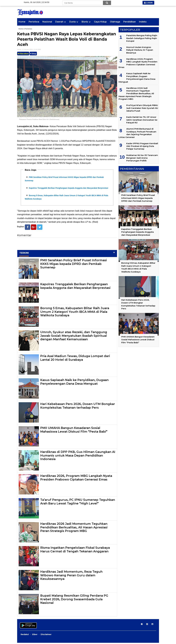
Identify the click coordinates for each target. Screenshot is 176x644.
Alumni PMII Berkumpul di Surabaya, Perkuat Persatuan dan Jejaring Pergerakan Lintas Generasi (137, 133)
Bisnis (85, 22)
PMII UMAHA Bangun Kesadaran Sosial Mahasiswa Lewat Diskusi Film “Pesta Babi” (74, 431)
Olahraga (115, 22)
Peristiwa (34, 22)
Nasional (47, 22)
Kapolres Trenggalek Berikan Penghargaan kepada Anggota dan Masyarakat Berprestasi (68, 189)
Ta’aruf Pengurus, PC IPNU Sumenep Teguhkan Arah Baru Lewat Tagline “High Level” (78, 503)
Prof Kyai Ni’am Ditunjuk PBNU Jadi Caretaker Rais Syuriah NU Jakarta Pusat (142, 108)
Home (22, 22)
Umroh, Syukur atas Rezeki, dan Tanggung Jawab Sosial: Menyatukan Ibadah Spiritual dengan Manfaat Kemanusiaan (74, 337)
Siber (35, 636)
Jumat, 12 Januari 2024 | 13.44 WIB (29, 49)
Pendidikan (130, 22)
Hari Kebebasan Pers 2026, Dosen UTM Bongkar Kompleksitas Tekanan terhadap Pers (78, 407)
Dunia (72, 22)
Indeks (143, 22)
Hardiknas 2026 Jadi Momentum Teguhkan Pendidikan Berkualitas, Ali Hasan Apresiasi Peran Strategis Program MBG (74, 529)
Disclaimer (46, 636)
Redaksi (25, 636)
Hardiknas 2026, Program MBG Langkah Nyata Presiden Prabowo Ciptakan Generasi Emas (76, 479)
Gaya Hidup (100, 22)
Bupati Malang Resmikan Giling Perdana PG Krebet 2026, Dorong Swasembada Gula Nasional (74, 600)
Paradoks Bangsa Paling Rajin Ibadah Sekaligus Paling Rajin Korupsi (142, 38)
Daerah (59, 22)
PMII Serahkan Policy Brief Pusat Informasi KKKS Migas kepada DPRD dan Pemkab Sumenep (74, 265)
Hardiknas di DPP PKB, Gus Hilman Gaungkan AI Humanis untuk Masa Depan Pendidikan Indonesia (78, 457)
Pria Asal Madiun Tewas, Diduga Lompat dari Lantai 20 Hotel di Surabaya (75, 359)
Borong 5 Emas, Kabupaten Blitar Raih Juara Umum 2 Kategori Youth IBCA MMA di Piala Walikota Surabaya (75, 313)
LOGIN (148, 3)
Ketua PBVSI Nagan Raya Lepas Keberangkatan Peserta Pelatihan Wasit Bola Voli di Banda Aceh (67, 39)
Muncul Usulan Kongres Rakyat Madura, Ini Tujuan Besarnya (140, 50)
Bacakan (23, 54)
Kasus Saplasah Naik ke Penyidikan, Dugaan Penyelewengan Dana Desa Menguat (74, 383)
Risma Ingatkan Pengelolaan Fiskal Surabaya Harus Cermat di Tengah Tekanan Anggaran (75, 551)
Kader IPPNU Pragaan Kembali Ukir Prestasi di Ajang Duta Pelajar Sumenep (142, 146)
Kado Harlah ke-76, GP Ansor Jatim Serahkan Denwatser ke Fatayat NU (142, 120)
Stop (33, 54)
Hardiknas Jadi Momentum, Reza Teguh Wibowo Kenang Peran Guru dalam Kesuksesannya (71, 576)
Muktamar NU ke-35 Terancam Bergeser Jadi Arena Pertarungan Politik (142, 158)
